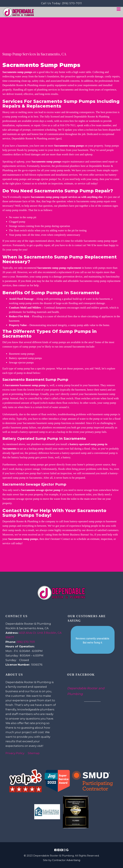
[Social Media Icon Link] (56, 850)
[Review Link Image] (25, 781)
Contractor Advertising (66, 860)
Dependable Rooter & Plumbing (20, 85)
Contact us (67, 539)
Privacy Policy (15, 753)
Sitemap (34, 753)
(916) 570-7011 (72, 3)
